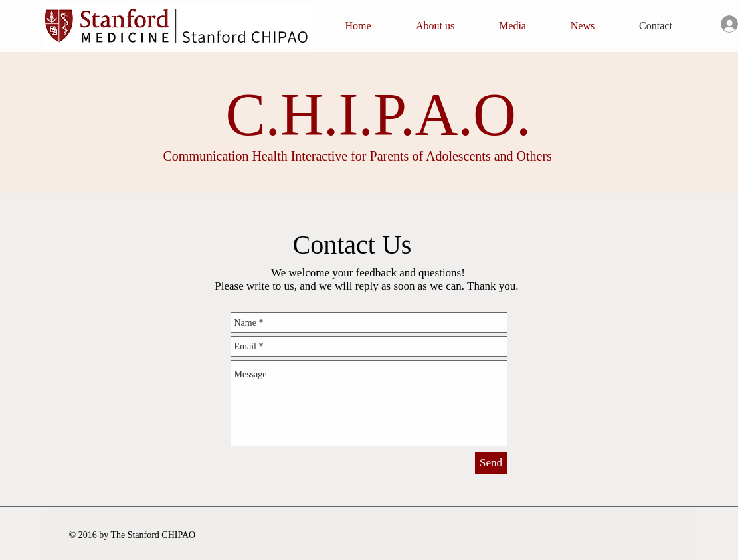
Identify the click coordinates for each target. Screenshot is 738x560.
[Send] (491, 463)
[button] (435, 26)
